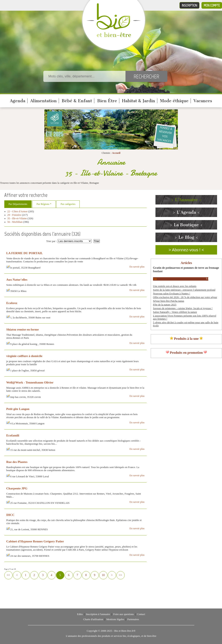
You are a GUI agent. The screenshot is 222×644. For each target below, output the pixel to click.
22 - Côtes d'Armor (18, 211)
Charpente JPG (17, 488)
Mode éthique (174, 101)
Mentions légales (115, 619)
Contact (141, 614)
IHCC (10, 515)
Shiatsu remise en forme (23, 329)
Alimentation (43, 101)
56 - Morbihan (15, 222)
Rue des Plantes (17, 462)
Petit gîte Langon (18, 409)
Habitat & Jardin (139, 101)
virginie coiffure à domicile (24, 356)
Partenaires (133, 619)
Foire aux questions (123, 614)
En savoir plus (137, 267)
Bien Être (107, 101)
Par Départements (18, 204)
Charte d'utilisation (93, 619)
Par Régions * (44, 204)
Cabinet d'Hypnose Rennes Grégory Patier (35, 541)
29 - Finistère (14, 215)
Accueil (116, 153)
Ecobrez (12, 303)
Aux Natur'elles (17, 280)
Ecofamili (13, 435)
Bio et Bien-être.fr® (125, 631)
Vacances (203, 101)
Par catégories (68, 204)
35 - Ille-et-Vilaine (17, 218)
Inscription (189, 5)
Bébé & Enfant (77, 101)
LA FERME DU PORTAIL (25, 253)
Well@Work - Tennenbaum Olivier (30, 382)
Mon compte (212, 5)
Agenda (18, 101)
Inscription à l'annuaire (98, 614)
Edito (80, 614)
